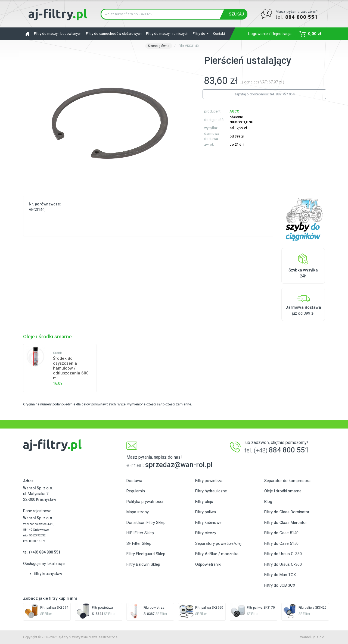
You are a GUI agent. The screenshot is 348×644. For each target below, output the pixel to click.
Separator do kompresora (287, 481)
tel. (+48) (42, 552)
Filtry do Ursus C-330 (283, 554)
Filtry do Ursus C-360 (283, 564)
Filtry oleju (204, 502)
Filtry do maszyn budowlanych (58, 34)
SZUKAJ (236, 14)
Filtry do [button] (199, 34)
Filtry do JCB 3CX (280, 585)
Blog (268, 502)
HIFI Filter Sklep (140, 533)
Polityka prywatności (145, 502)
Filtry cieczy (206, 533)
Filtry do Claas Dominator (287, 512)
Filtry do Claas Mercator (286, 523)
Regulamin (136, 491)
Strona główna (159, 46)
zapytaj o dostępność (264, 94)
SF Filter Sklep (139, 543)
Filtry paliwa (206, 512)
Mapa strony (138, 512)
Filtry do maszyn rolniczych (167, 34)
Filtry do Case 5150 (281, 543)
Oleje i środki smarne (283, 491)
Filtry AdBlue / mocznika (217, 554)
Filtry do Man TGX (280, 575)
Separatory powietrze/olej (218, 543)
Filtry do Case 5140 (281, 533)
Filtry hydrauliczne (211, 491)
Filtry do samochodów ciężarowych (114, 34)
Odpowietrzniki (208, 564)
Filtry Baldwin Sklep (143, 564)
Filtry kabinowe (208, 523)
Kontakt (219, 34)
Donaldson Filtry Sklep (146, 523)
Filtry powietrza (209, 481)
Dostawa (134, 481)
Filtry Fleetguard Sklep (146, 554)
